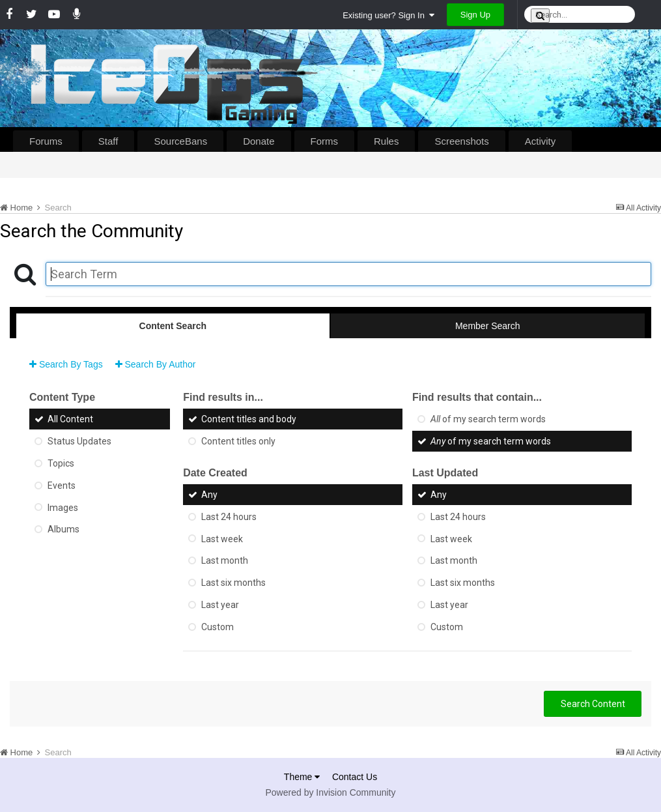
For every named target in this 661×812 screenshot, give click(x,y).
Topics (61, 463)
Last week (222, 538)
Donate (259, 141)
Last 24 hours (229, 517)
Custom (218, 627)
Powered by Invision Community (331, 792)
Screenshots (461, 141)
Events (62, 486)
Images (63, 507)
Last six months (233, 583)
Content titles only (238, 441)
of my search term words (488, 419)
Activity (541, 141)
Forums (46, 141)
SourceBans (180, 141)
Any (209, 495)
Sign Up (475, 15)
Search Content (593, 704)
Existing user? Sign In (388, 15)
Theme (302, 777)
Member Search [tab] (488, 326)
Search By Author (156, 364)
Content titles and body (249, 419)
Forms (325, 141)
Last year (220, 605)
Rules (386, 141)
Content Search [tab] (173, 326)
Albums (63, 529)
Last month (225, 560)
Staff (108, 141)
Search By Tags (66, 364)
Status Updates (79, 441)
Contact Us (355, 777)
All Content (70, 419)
